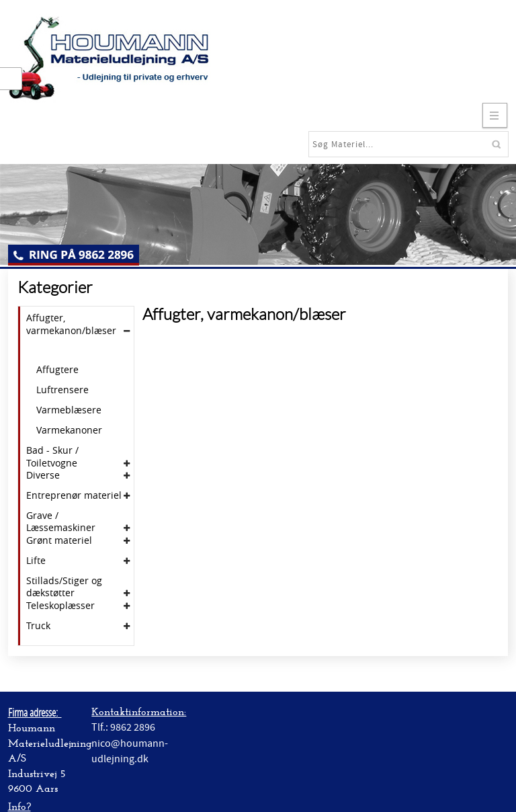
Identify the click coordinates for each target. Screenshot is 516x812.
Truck (38, 626)
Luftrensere (62, 390)
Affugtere (57, 370)
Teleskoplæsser (60, 606)
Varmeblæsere (69, 410)
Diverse (43, 475)
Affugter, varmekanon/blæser (71, 324)
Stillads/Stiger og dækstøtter (64, 587)
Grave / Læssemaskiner (61, 522)
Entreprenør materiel (74, 495)
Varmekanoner (69, 430)
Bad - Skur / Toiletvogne (52, 456)
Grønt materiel (59, 540)
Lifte (36, 561)
